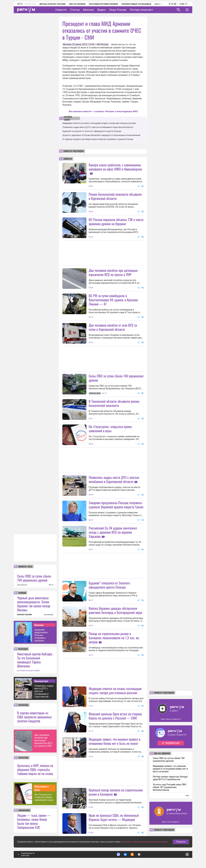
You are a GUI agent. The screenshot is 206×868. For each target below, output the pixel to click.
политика (23, 705)
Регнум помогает (141, 10)
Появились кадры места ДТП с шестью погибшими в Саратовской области (44, 691)
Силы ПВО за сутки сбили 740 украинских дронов (34, 578)
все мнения (49, 615)
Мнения (88, 10)
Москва (67, 44)
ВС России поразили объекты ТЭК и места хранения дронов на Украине (116, 222)
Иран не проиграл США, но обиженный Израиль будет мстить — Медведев (114, 817)
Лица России (118, 10)
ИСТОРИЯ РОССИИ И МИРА (29, 671)
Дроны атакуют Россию (53, 4)
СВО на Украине (77, 4)
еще (187, 795)
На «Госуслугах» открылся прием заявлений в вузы (44, 797)
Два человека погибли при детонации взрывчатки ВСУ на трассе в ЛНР (43, 740)
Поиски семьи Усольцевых (136, 4)
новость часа (25, 567)
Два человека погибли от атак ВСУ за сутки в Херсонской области (113, 327)
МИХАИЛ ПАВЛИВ (24, 615)
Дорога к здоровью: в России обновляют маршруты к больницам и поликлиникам (101, 135)
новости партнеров (74, 151)
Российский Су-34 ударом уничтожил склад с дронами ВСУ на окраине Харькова (113, 532)
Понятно (181, 842)
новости (68, 159)
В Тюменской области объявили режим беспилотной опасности (114, 403)
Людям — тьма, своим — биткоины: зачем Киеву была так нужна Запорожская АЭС (34, 821)
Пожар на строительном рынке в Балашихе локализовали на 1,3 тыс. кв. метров (114, 638)
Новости (61, 10)
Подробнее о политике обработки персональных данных (144, 842)
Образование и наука (41, 788)
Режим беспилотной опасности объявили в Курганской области (115, 196)
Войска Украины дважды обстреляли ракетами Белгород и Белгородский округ (116, 610)
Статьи (75, 10)
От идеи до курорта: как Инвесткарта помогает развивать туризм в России (98, 139)
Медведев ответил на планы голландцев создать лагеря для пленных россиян (99, 123)
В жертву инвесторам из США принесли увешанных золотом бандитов (34, 717)
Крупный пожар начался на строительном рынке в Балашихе (116, 792)
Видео (101, 10)
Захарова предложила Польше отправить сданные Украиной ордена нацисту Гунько (44, 635)
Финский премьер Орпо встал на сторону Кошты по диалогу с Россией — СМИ (115, 716)
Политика (39, 625)
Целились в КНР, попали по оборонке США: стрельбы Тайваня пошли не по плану (35, 769)
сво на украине (162, 753)
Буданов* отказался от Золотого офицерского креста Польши (92, 131)
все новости (22, 585)
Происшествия (41, 681)
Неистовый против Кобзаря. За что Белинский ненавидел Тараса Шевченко (35, 660)
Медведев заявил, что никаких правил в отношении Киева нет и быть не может (115, 741)
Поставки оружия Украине (104, 4)
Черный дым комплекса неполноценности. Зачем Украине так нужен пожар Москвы (34, 604)
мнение (22, 593)
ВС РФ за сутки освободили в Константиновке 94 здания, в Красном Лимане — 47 (113, 300)
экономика (24, 810)
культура (23, 649)
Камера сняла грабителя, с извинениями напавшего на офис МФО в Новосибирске (115, 167)
